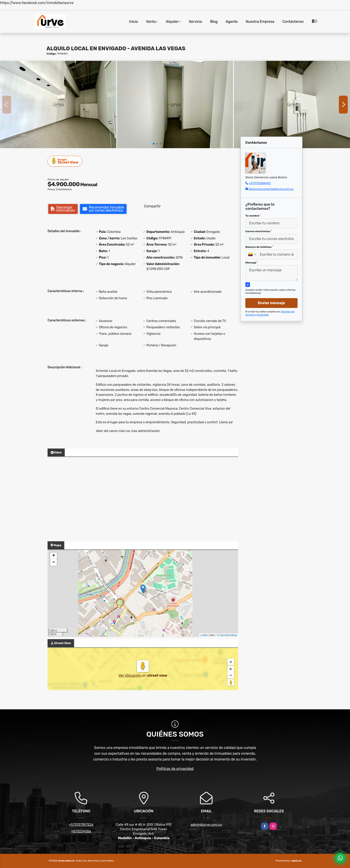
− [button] (54, 563)
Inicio (133, 22)
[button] (154, 144)
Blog (214, 22)
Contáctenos (293, 22)
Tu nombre (253, 216)
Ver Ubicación (130, 675)
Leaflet (204, 635)
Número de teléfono (259, 247)
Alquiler (172, 22)
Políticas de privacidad (175, 769)
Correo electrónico (259, 231)
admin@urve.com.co (206, 825)
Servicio (196, 22)
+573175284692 (260, 183)
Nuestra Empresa (260, 22)
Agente (232, 22)
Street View (65, 161)
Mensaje (252, 263)
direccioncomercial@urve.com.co (271, 189)
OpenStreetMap (228, 635)
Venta (151, 22)
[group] (58, 104)
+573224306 (81, 831)
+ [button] (54, 556)
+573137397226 (81, 825)
